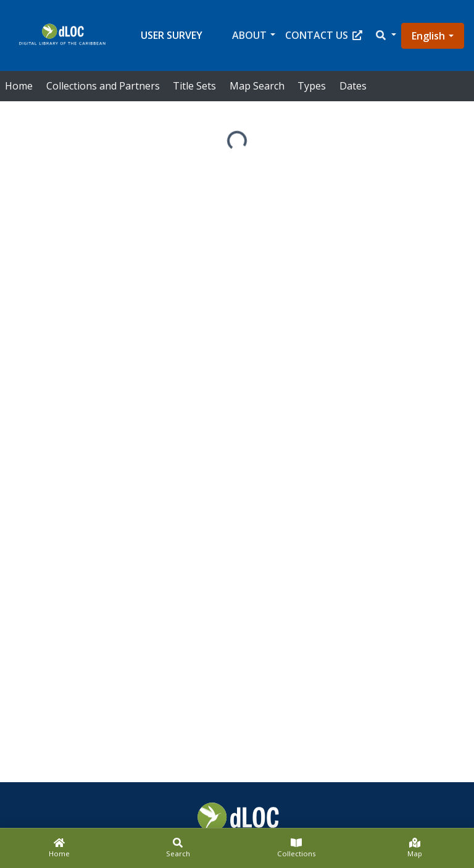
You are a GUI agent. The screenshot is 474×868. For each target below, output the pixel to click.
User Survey (172, 35)
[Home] (59, 848)
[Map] (415, 848)
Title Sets (194, 86)
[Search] (178, 848)
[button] (385, 35)
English (428, 36)
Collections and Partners (103, 86)
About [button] (249, 35)
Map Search (257, 86)
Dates (353, 86)
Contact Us (324, 35)
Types (312, 86)
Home (19, 86)
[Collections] (296, 848)
